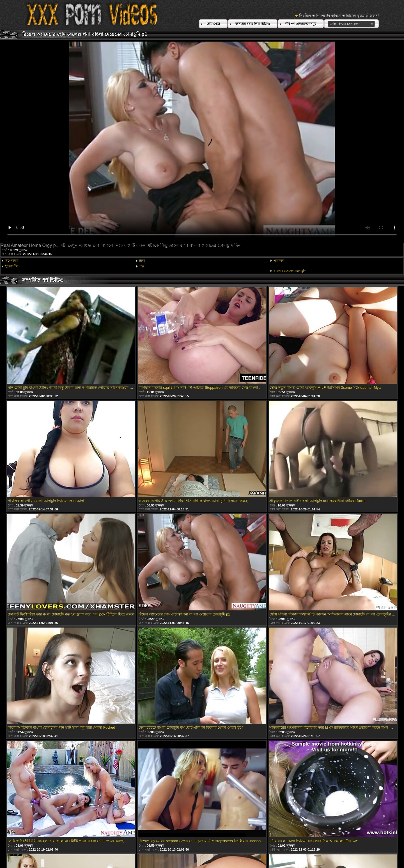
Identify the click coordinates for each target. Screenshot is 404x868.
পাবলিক (279, 261)
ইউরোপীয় (12, 266)
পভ (142, 266)
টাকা (142, 261)
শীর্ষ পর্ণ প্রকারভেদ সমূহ (301, 24)
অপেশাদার (12, 261)
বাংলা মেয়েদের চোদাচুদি (290, 271)
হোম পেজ (213, 24)
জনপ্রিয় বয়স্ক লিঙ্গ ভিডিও (253, 24)
